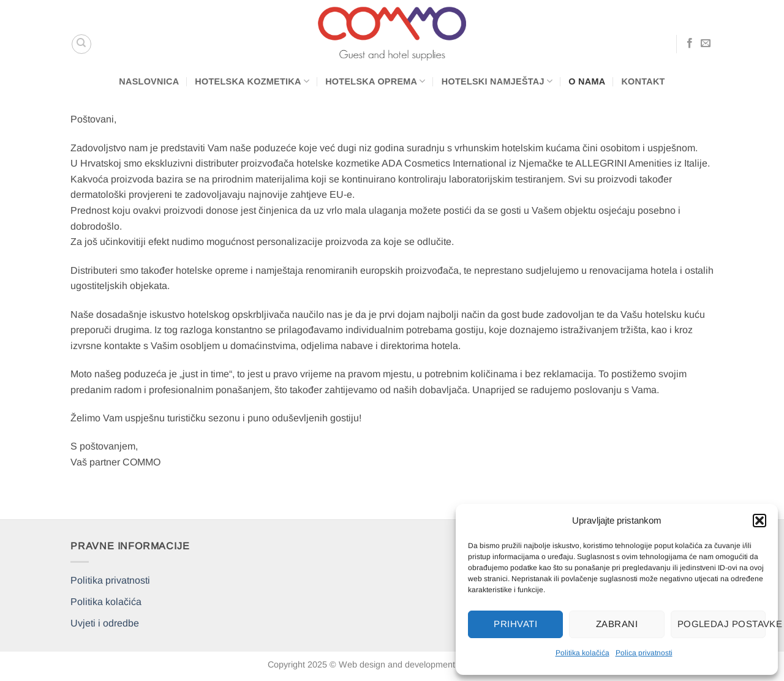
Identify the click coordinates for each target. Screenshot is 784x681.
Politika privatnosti (110, 580)
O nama (587, 81)
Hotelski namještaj (497, 81)
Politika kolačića (582, 653)
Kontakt (643, 81)
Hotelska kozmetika (252, 81)
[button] (759, 521)
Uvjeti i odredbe (105, 623)
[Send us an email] (706, 43)
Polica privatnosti (644, 653)
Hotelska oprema (375, 81)
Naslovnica (149, 81)
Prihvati (515, 624)
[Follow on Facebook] (690, 43)
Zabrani (617, 624)
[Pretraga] (81, 44)
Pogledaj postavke (722, 624)
